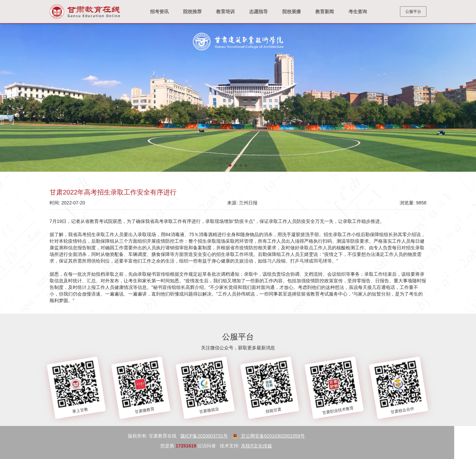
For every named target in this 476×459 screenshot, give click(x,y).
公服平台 (413, 12)
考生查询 (358, 12)
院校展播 (292, 12)
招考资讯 (159, 12)
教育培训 (225, 12)
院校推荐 (192, 12)
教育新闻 (325, 12)
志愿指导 (258, 12)
